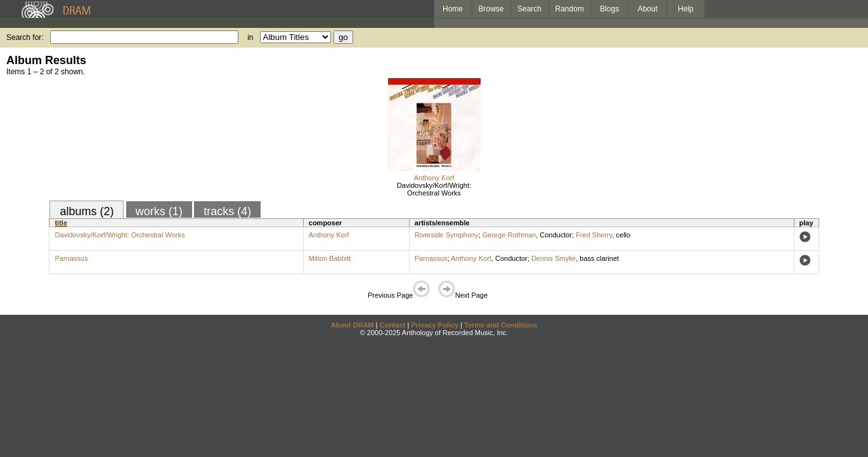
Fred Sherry (594, 235)
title (61, 223)
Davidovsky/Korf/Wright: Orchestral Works (434, 189)
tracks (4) (227, 211)
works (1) (159, 211)
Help (686, 9)
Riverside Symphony (447, 235)
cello (624, 235)
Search (529, 9)
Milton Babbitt (330, 258)
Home (453, 9)
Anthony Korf (434, 178)
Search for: (25, 37)
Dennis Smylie (554, 258)
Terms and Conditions (501, 325)
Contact (392, 325)
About (648, 9)
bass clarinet (599, 258)
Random (570, 9)
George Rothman (509, 235)
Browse (491, 9)
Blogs (609, 9)
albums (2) (87, 211)
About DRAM (353, 325)
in (250, 37)
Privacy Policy (435, 325)
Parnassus (71, 258)
